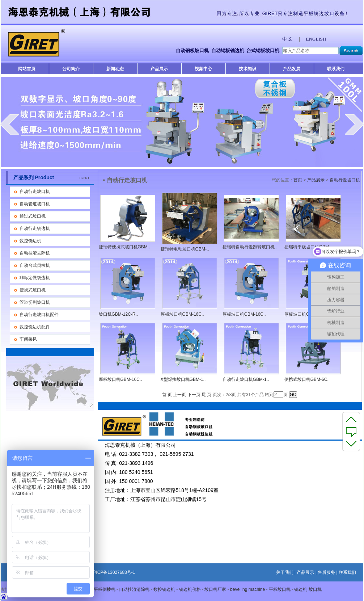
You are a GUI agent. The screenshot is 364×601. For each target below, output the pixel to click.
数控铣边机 (30, 241)
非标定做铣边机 (35, 278)
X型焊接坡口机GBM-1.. (183, 379)
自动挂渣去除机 (35, 253)
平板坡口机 (280, 589)
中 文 (287, 39)
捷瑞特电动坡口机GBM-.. (185, 249)
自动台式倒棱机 (35, 265)
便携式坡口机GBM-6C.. (307, 379)
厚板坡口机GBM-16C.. (182, 314)
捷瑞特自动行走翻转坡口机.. (250, 247)
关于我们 (285, 572)
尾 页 (206, 395)
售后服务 (326, 572)
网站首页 (27, 69)
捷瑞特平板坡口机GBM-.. (309, 247)
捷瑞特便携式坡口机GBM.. (124, 247)
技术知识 (247, 69)
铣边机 (301, 589)
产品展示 (159, 69)
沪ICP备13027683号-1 (113, 572)
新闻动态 (115, 69)
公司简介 (71, 69)
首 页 (167, 395)
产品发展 (292, 69)
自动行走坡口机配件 (39, 315)
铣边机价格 (190, 589)
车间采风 (28, 339)
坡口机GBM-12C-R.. (118, 314)
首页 (298, 180)
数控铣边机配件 (35, 327)
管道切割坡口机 (35, 302)
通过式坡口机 (33, 216)
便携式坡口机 (33, 290)
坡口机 (315, 589)
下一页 (194, 395)
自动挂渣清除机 (134, 589)
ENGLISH (316, 39)
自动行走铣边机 (35, 228)
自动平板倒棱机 (100, 589)
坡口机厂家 (215, 589)
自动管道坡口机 (35, 204)
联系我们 (336, 69)
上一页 (179, 395)
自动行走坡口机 (35, 192)
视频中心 (203, 69)
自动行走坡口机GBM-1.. (246, 379)
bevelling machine (247, 589)
